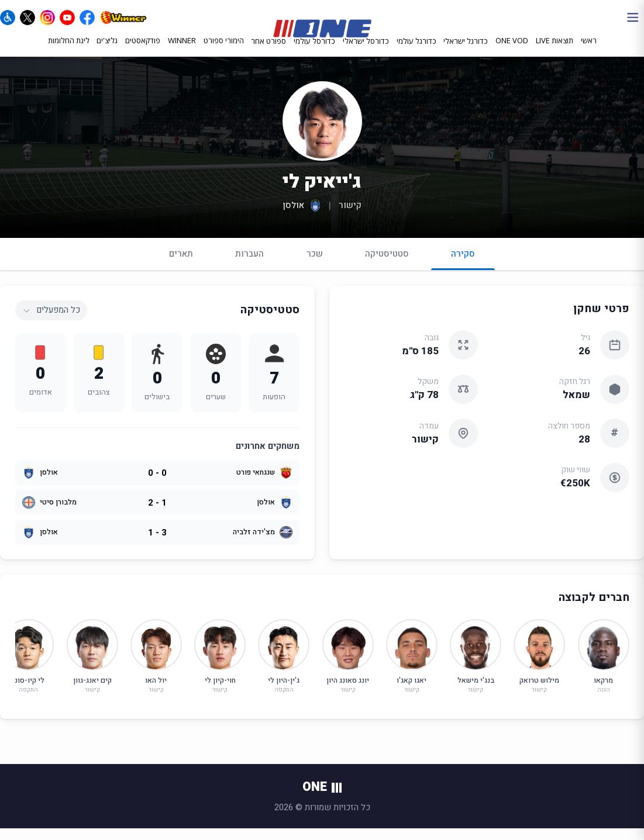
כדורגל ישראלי (466, 51)
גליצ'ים (107, 51)
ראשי (589, 51)
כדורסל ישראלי (366, 51)
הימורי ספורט (224, 51)
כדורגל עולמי (416, 51)
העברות (249, 265)
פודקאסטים (143, 51)
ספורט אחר (268, 51)
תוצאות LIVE (555, 51)
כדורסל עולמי (314, 51)
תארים (181, 265)
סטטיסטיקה (387, 265)
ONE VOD (512, 51)
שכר (315, 265)
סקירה (463, 270)
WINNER (182, 51)
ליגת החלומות (69, 51)
